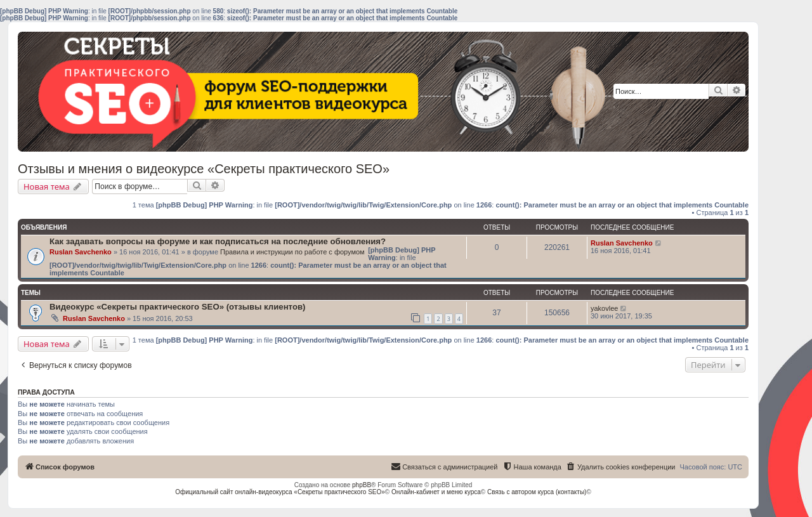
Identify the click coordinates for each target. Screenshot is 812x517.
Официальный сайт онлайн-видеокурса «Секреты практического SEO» (280, 492)
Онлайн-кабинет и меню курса (436, 492)
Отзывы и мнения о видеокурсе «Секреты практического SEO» (204, 169)
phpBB (362, 485)
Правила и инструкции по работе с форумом (292, 252)
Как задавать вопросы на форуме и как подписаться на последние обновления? (218, 241)
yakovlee (604, 308)
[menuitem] (621, 467)
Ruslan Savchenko (81, 252)
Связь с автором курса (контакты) (537, 492)
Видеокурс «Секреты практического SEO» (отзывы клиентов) (177, 307)
